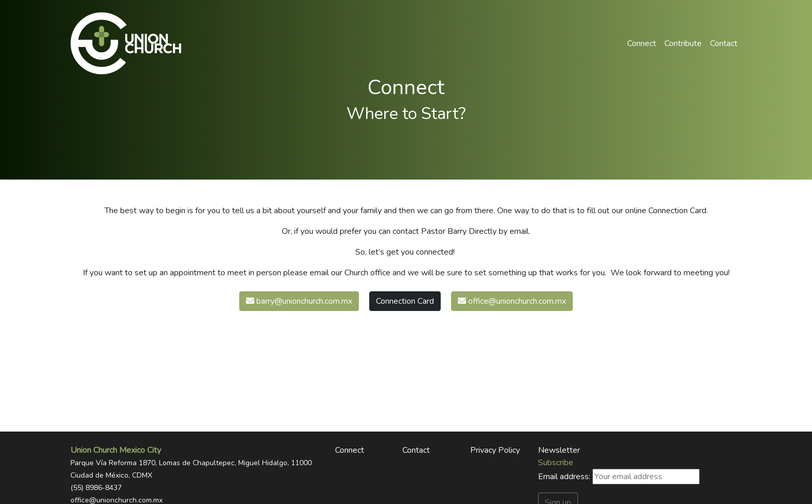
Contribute (683, 43)
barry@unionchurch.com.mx (299, 301)
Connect (642, 43)
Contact (724, 43)
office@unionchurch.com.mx (512, 301)
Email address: (619, 477)
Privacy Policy (495, 450)
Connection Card (405, 301)
